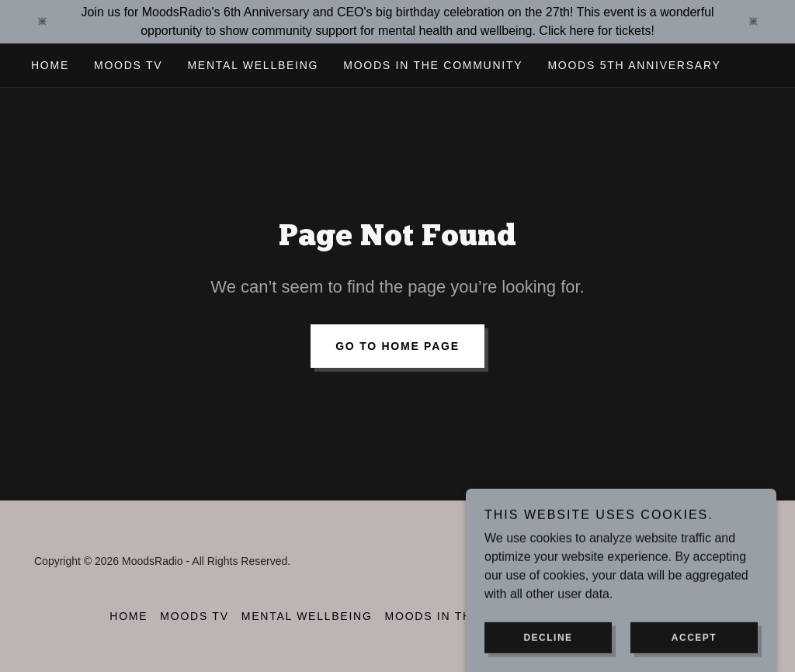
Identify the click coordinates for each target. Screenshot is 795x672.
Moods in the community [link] (433, 65)
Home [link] (50, 65)
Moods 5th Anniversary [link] (634, 65)
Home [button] (128, 616)
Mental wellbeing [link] (253, 65)
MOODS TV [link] (128, 65)
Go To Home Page (397, 346)
